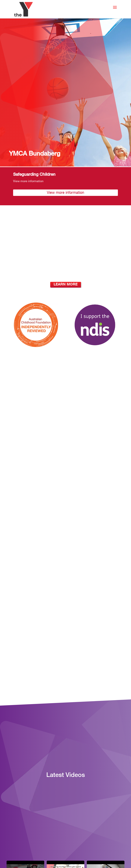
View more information (65, 193)
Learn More (66, 285)
